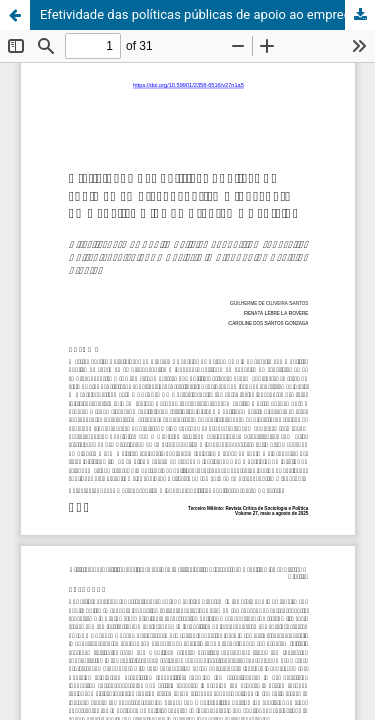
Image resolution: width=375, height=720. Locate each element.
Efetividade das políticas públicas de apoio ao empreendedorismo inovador (207, 14)
